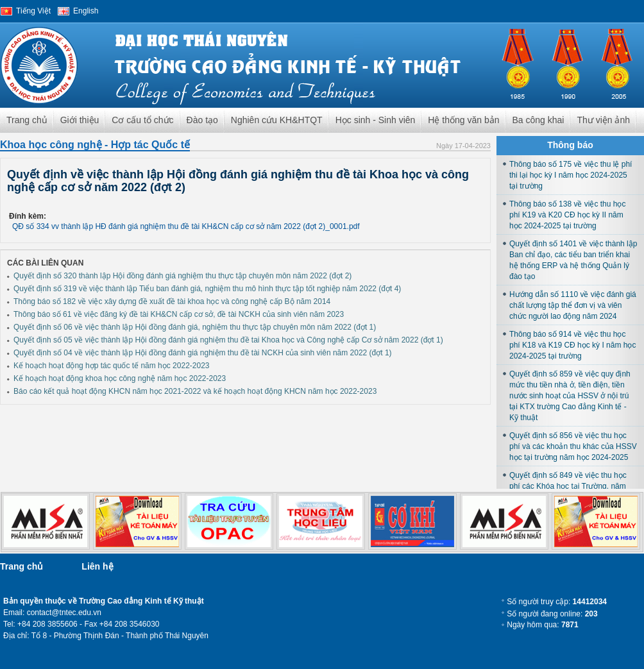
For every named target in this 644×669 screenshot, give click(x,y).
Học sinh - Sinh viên (376, 120)
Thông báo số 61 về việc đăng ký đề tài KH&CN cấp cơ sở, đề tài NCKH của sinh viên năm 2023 (179, 314)
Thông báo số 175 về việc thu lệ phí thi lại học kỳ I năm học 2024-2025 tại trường (571, 175)
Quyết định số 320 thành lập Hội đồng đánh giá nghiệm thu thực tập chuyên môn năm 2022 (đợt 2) (182, 276)
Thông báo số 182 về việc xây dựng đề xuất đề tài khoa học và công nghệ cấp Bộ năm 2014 (172, 301)
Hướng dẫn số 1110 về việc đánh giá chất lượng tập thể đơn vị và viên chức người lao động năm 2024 (573, 305)
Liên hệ (97, 566)
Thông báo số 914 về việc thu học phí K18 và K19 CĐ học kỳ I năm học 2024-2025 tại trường (572, 345)
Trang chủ (27, 120)
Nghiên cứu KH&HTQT (277, 120)
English (86, 11)
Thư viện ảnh (603, 120)
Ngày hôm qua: (542, 625)
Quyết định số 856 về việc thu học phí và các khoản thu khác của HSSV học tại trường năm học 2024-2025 (573, 446)
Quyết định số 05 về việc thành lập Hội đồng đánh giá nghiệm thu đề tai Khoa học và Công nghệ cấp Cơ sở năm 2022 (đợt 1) (228, 340)
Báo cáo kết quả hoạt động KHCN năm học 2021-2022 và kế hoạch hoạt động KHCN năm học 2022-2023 (195, 391)
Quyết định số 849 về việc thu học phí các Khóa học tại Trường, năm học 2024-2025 (568, 486)
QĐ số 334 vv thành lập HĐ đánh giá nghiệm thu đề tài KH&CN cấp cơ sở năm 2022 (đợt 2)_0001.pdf (186, 226)
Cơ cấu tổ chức (142, 120)
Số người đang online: (552, 614)
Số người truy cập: (557, 602)
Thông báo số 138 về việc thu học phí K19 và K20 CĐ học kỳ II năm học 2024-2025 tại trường (567, 215)
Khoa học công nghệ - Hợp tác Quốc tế (95, 145)
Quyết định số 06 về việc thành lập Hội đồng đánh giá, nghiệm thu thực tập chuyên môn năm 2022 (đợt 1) (195, 327)
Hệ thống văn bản (463, 120)
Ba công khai (538, 120)
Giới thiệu (80, 120)
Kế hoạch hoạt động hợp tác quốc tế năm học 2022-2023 (112, 366)
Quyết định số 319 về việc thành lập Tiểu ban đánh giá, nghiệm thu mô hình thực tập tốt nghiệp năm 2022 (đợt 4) (207, 289)
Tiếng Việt (33, 11)
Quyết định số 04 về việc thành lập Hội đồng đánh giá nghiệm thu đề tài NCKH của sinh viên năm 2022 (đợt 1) (203, 353)
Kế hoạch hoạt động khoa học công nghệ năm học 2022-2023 (120, 378)
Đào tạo (202, 120)
